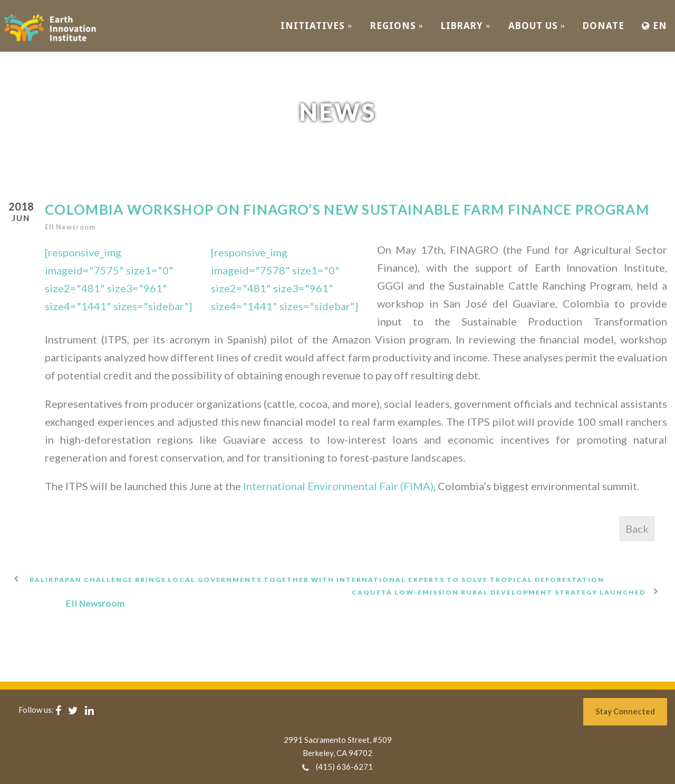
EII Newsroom (70, 227)
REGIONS (397, 26)
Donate (604, 26)
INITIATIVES (317, 26)
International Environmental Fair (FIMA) (338, 486)
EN (654, 26)
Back (637, 529)
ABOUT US (537, 26)
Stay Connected (625, 711)
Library (466, 26)
